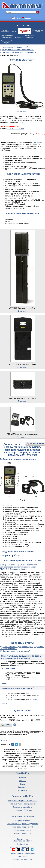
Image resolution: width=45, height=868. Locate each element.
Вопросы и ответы (23, 821)
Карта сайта (22, 857)
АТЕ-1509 (20, 129)
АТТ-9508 (33, 699)
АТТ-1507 (9, 697)
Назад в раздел (6, 740)
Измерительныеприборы (25, 31)
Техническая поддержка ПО (22, 827)
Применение (23, 787)
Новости (14, 32)
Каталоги (22, 781)
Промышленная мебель (22, 807)
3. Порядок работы (10, 555)
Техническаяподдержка (30, 36)
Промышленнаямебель (38, 31)
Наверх (4, 683)
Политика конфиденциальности (22, 853)
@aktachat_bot (22, 844)
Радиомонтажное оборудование (22, 804)
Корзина (28, 18)
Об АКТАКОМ (22, 773)
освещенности (38, 142)
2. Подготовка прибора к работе (17, 552)
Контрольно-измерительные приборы (23, 801)
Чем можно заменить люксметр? (16, 651)
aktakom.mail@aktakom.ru (23, 841)
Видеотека (22, 790)
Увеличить (24, 112)
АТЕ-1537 (11, 129)
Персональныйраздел (6, 42)
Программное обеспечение (22, 810)
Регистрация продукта (22, 830)
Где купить (19, 37)
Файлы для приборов (22, 833)
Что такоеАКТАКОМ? (5, 31)
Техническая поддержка (22, 816)
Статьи (22, 784)
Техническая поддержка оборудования (23, 824)
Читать (8, 725)
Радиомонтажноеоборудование (7, 36)
